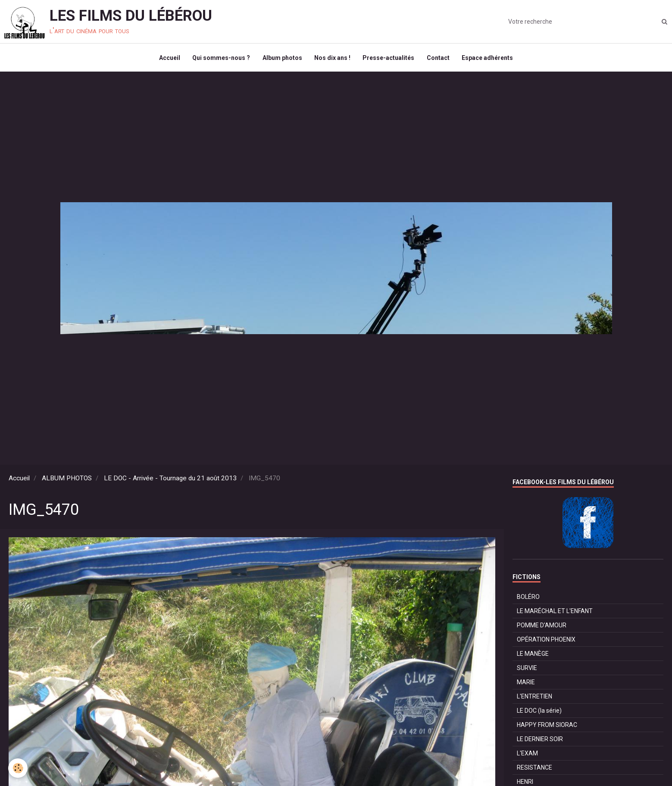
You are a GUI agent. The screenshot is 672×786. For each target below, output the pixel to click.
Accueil (167, 59)
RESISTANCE (534, 769)
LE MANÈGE (533, 655)
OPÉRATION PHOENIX (546, 641)
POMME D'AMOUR (542, 627)
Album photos (281, 59)
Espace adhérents (489, 59)
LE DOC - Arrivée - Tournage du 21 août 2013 (170, 480)
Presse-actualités (389, 59)
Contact (439, 59)
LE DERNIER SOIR (540, 741)
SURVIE (527, 670)
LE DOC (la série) (539, 712)
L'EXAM (527, 755)
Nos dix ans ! (332, 59)
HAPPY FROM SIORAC (547, 727)
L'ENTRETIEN (534, 698)
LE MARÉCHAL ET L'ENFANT (555, 613)
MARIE (526, 684)
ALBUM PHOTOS (67, 480)
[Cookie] (18, 768)
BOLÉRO (528, 598)
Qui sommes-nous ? (220, 59)
